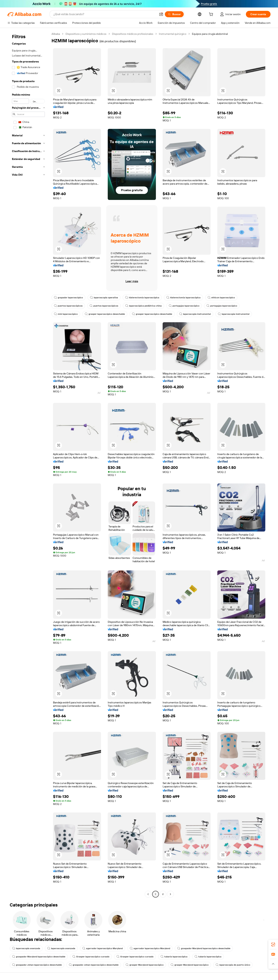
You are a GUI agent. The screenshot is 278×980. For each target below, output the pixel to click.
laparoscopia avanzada (26, 948)
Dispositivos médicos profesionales (133, 34)
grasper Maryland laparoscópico (145, 965)
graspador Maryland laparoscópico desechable (204, 948)
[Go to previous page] (148, 894)
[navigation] (28, 464)
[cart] (212, 15)
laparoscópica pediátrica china (143, 306)
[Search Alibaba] (105, 14)
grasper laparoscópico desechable (105, 314)
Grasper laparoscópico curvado (91, 957)
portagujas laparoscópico (184, 306)
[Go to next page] (170, 894)
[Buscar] (174, 14)
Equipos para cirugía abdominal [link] (210, 34)
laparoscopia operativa (104, 298)
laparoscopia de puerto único (233, 965)
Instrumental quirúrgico (173, 34)
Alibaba (56, 34)
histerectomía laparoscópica (142, 298)
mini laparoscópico (66, 314)
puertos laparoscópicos (68, 306)
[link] (273, 944)
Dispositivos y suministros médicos (86, 34)
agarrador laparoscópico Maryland (102, 948)
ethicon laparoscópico (221, 298)
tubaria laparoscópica (174, 957)
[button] (161, 14)
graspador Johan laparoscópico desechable (37, 965)
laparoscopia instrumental (195, 314)
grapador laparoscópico (68, 298)
